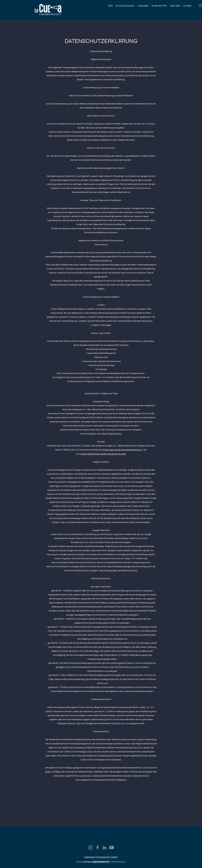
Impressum (90, 857)
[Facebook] (97, 847)
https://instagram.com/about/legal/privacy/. (101, 434)
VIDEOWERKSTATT (101, 862)
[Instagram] (90, 847)
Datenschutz (103, 857)
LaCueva (88, 862)
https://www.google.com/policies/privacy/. (118, 571)
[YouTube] (112, 847)
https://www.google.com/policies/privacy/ (122, 450)
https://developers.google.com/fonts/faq (126, 567)
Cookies (114, 857)
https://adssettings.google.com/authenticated (103, 454)
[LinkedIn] (105, 847)
